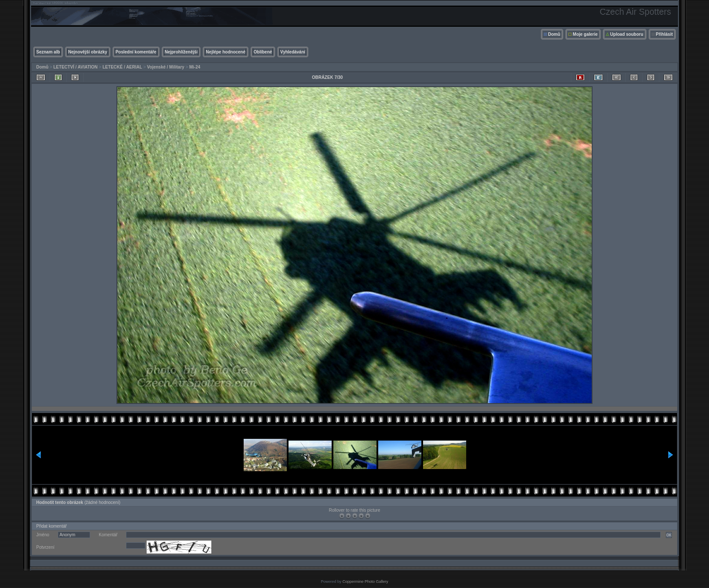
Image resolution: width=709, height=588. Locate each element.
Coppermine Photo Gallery (365, 582)
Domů (554, 34)
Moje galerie (585, 34)
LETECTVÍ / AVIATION (76, 67)
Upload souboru (627, 34)
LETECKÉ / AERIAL (122, 67)
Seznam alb (48, 52)
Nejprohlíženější (181, 52)
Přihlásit (664, 34)
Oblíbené (263, 52)
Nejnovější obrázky (88, 52)
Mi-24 (195, 67)
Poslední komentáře (136, 52)
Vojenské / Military (166, 67)
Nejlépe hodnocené (226, 52)
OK (669, 535)
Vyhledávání (293, 52)
